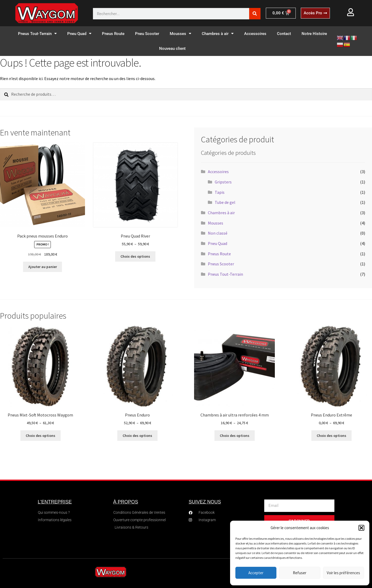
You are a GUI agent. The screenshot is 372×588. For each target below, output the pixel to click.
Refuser (300, 573)
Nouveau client (172, 49)
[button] (361, 528)
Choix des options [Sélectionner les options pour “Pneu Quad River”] (135, 256)
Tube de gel (225, 202)
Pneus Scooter (221, 264)
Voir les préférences (343, 573)
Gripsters (223, 182)
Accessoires (255, 34)
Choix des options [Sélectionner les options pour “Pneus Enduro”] (137, 436)
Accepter (256, 573)
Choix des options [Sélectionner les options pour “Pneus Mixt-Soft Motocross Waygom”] (41, 436)
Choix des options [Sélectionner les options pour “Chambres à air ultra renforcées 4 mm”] (235, 436)
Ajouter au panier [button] (43, 267)
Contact (284, 34)
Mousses (180, 34)
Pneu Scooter (147, 34)
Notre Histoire (314, 34)
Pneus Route (113, 34)
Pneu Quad (79, 34)
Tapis (220, 192)
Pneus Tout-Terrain (37, 34)
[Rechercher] (255, 14)
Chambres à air (218, 34)
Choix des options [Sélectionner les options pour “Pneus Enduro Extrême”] (331, 436)
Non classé (218, 233)
